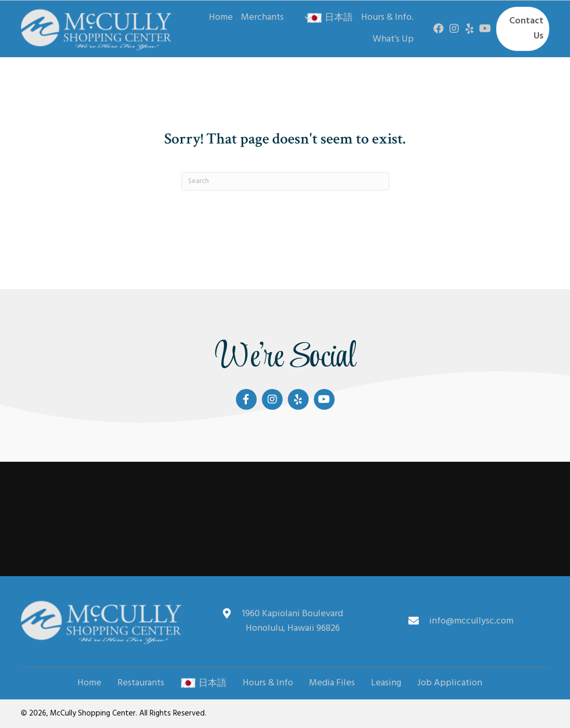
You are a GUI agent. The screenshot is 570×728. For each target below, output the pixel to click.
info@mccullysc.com (471, 621)
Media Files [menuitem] (332, 683)
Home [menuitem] (89, 683)
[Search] (285, 181)
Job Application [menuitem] (450, 683)
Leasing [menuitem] (386, 683)
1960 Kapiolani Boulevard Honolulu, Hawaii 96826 (293, 621)
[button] (308, 18)
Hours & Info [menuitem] (268, 683)
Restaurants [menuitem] (141, 683)
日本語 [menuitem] (203, 683)
